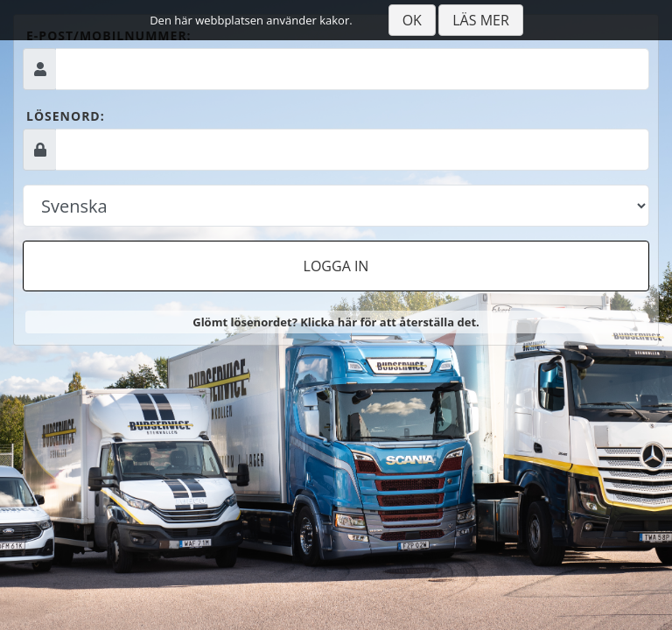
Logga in (336, 266)
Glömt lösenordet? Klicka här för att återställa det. (336, 322)
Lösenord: (66, 116)
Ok (412, 20)
